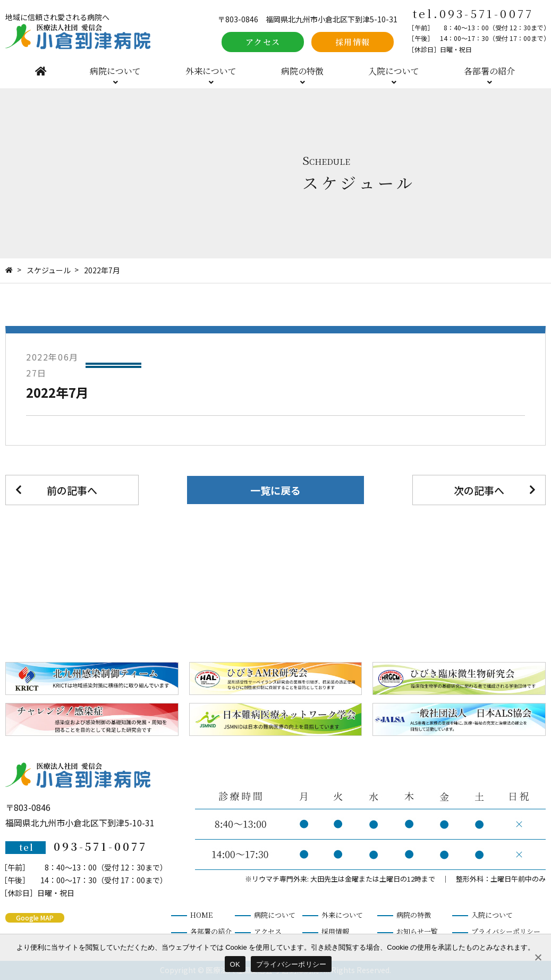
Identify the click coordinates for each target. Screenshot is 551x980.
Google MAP (35, 918)
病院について (115, 71)
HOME (41, 71)
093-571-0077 (486, 13)
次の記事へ (479, 490)
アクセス (263, 42)
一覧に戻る (275, 490)
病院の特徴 (302, 71)
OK (235, 964)
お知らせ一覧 (417, 931)
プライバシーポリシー (506, 931)
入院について (394, 71)
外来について (211, 71)
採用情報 (353, 42)
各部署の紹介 (489, 71)
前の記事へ (72, 490)
